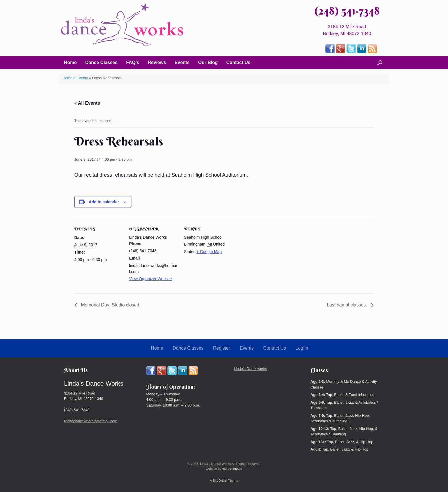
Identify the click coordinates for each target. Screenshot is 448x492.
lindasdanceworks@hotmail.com (91, 421)
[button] (380, 63)
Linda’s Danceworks (251, 369)
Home (70, 62)
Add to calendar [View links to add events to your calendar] (104, 202)
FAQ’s (133, 62)
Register (222, 348)
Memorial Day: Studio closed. (110, 305)
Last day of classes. (348, 305)
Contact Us (238, 62)
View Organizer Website (151, 279)
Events (182, 62)
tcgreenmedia (232, 469)
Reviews (157, 62)
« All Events (87, 103)
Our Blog (208, 62)
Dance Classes (101, 62)
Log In (302, 348)
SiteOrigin (220, 481)
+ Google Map (209, 252)
